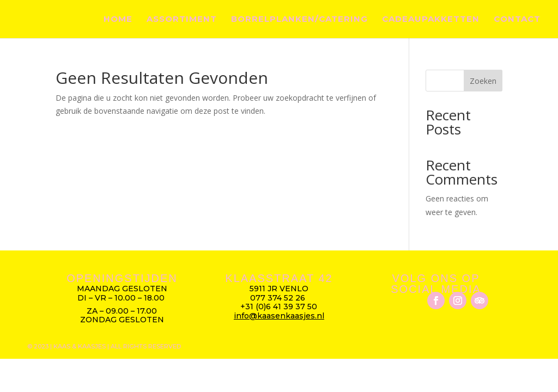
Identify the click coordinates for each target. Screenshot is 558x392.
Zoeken (483, 81)
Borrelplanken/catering (299, 20)
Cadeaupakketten (431, 20)
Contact (517, 20)
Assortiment (182, 20)
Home (118, 20)
